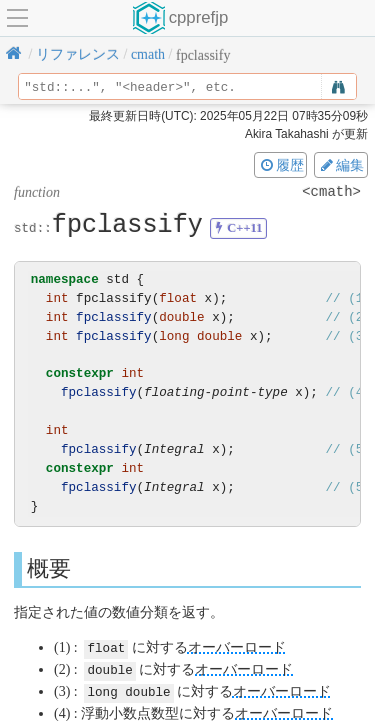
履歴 (281, 165)
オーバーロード (237, 647)
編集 (341, 165)
